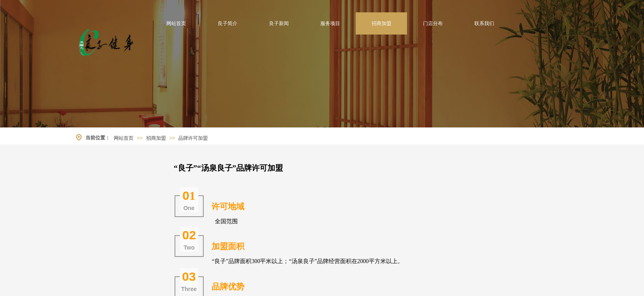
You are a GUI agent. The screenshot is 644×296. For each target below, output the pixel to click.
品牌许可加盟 (193, 138)
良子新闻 (279, 23)
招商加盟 (382, 23)
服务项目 (330, 23)
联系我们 (484, 23)
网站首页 (176, 23)
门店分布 (433, 23)
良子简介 (228, 23)
